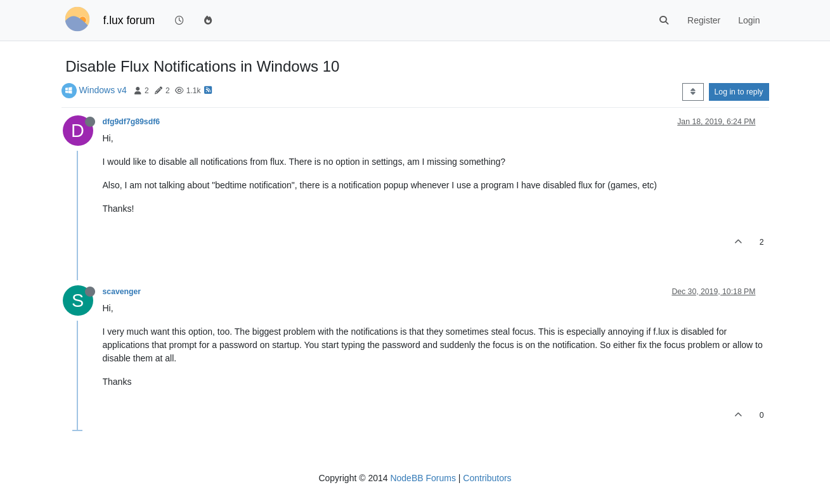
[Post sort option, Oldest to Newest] (693, 92)
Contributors (487, 478)
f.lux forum (129, 20)
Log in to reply (739, 92)
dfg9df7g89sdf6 (132, 122)
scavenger (122, 292)
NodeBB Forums (423, 478)
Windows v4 (102, 90)
